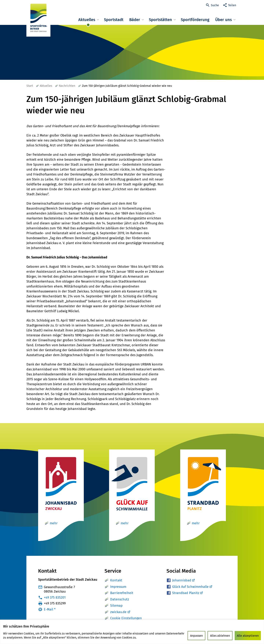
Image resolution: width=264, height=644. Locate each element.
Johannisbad (183, 580)
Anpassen (196, 636)
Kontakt (116, 580)
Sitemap (116, 606)
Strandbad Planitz (187, 593)
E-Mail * (50, 609)
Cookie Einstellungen (126, 618)
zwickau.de (118, 612)
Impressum (118, 587)
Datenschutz (120, 599)
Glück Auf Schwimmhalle (192, 587)
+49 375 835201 (55, 598)
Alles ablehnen (220, 636)
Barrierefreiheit (122, 593)
